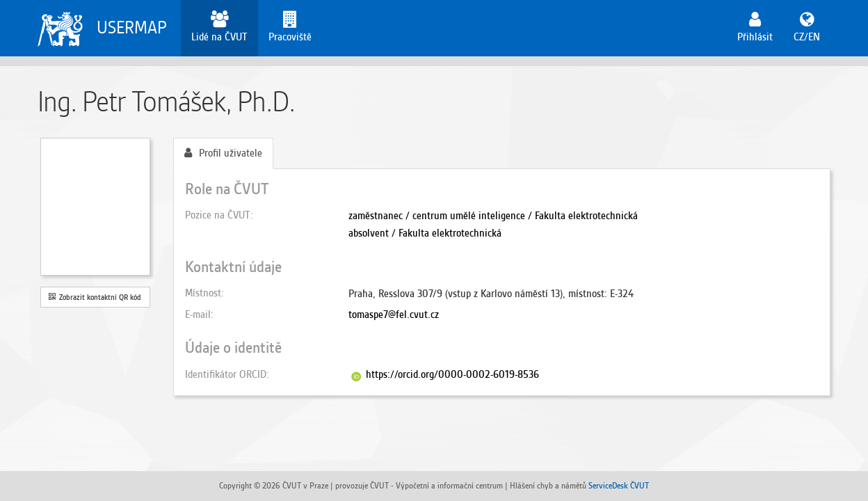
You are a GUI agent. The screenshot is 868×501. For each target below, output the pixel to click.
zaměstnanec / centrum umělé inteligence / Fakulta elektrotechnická (493, 216)
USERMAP (132, 27)
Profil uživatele (223, 153)
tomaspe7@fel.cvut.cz (394, 315)
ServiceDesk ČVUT (619, 485)
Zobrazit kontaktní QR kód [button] (95, 297)
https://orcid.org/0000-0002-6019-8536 (452, 374)
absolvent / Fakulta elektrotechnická (425, 233)
